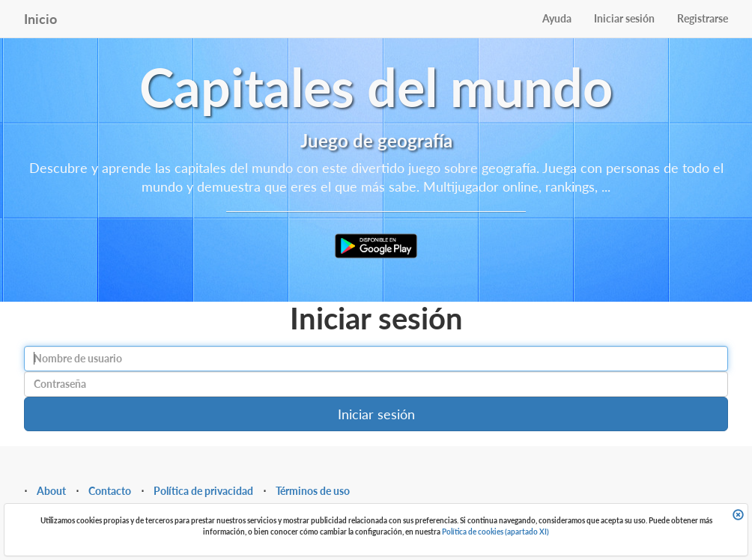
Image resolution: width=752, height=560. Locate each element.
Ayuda (557, 18)
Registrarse (703, 18)
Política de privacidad (203, 491)
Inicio (40, 19)
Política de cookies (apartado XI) (495, 532)
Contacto (110, 491)
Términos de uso (313, 491)
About (51, 491)
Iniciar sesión (624, 18)
